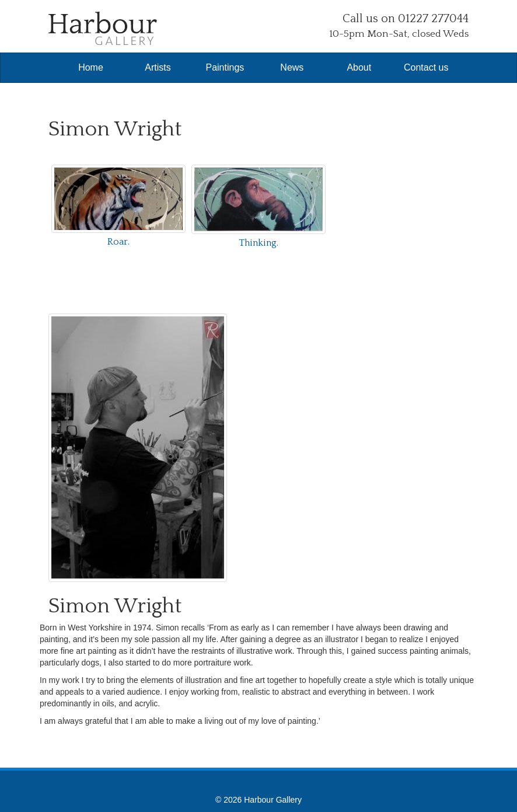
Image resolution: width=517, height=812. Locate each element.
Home (91, 67)
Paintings (225, 67)
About (359, 67)
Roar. (118, 242)
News (292, 67)
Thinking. (258, 243)
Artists (158, 67)
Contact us (426, 67)
